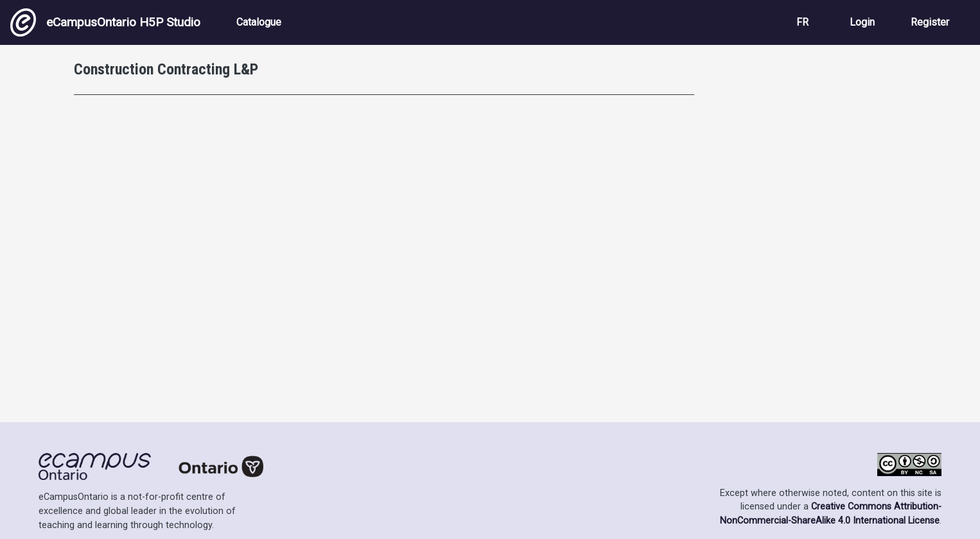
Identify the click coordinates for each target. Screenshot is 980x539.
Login (862, 22)
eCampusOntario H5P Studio (105, 22)
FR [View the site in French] (802, 22)
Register (930, 22)
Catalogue (259, 22)
